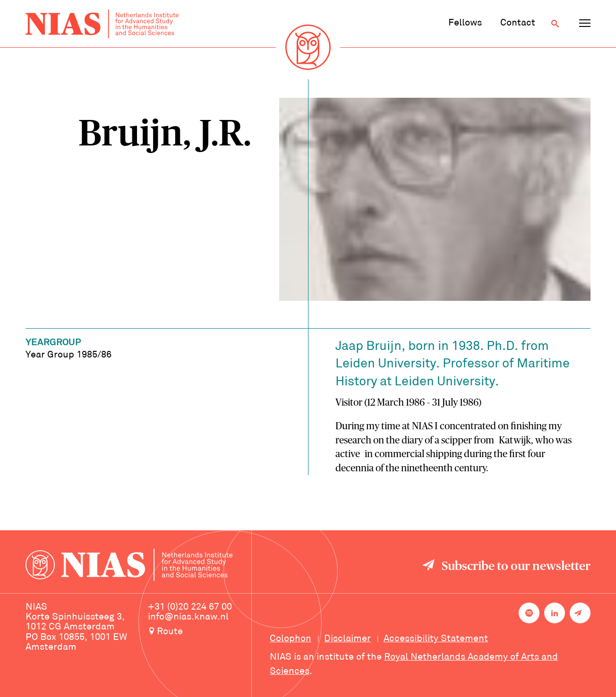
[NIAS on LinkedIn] (555, 613)
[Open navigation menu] (585, 24)
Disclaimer (347, 639)
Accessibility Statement (436, 639)
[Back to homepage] (102, 24)
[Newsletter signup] (580, 613)
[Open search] (555, 24)
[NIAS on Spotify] (529, 613)
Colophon (291, 639)
